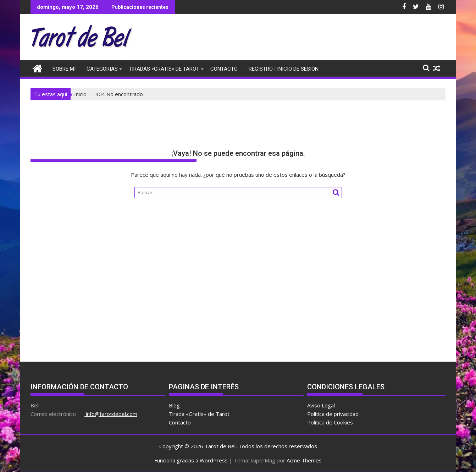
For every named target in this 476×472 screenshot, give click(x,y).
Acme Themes (304, 460)
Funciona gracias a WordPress (191, 460)
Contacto (224, 69)
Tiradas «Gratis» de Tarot (164, 69)
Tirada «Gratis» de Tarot (199, 414)
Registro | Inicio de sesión (284, 69)
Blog (174, 405)
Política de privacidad (333, 414)
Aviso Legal (321, 405)
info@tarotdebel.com (111, 414)
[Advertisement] (316, 39)
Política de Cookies (330, 422)
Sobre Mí (64, 69)
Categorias (102, 69)
